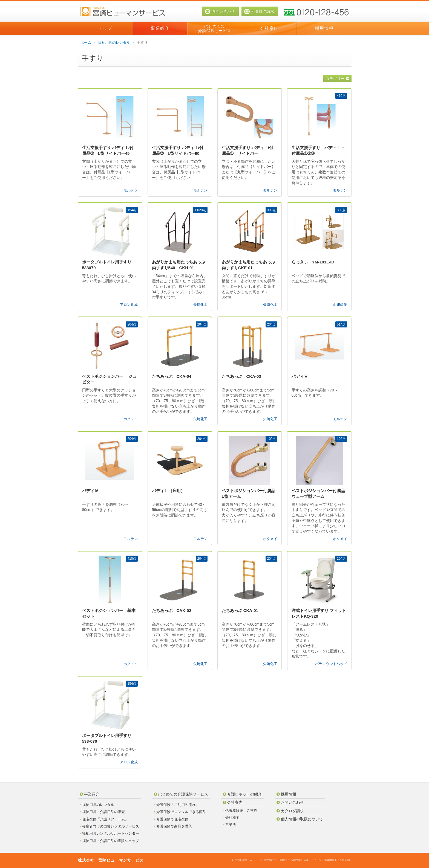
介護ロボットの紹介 (242, 794)
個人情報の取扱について (300, 819)
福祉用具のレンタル (116, 43)
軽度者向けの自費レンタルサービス (109, 826)
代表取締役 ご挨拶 (240, 810)
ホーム (88, 43)
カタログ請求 (259, 11)
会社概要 (231, 818)
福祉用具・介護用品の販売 (102, 812)
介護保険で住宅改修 (171, 819)
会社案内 (269, 28)
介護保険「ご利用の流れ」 (176, 805)
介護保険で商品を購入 (173, 826)
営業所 (229, 825)
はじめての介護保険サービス (215, 28)
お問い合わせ (220, 11)
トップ (105, 28)
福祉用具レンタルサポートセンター (109, 833)
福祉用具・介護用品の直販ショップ (109, 841)
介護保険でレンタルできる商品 (180, 812)
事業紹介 (160, 28)
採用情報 (324, 28)
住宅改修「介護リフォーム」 (104, 819)
